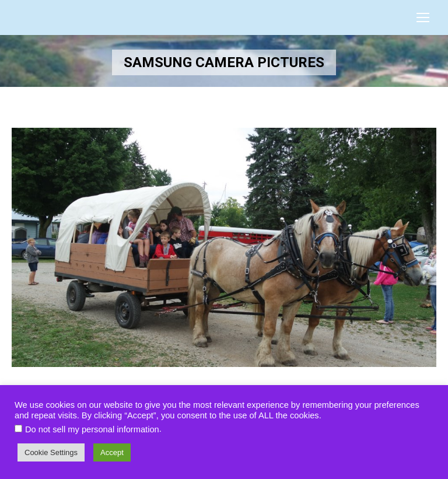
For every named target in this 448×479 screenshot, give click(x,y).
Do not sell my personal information (92, 429)
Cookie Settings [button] (51, 452)
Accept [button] (112, 452)
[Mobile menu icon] (423, 18)
